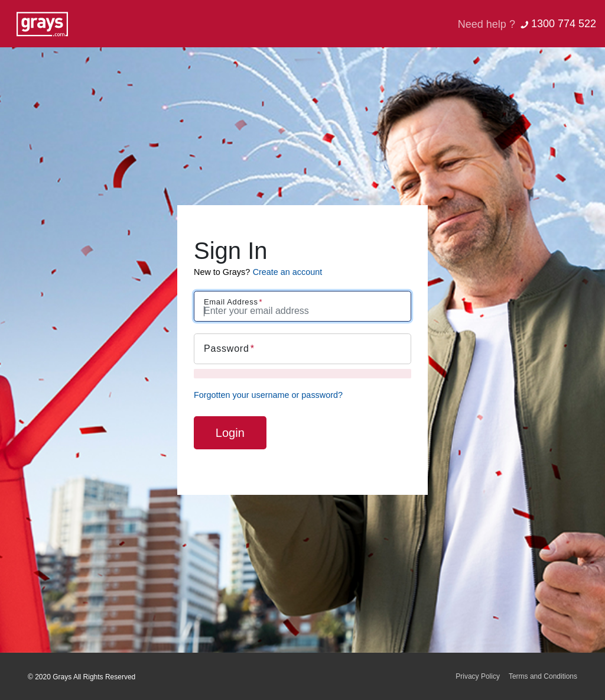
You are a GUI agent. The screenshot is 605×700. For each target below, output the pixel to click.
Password (227, 349)
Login (230, 433)
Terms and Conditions (543, 676)
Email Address (231, 302)
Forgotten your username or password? (268, 395)
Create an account (288, 272)
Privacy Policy (478, 676)
